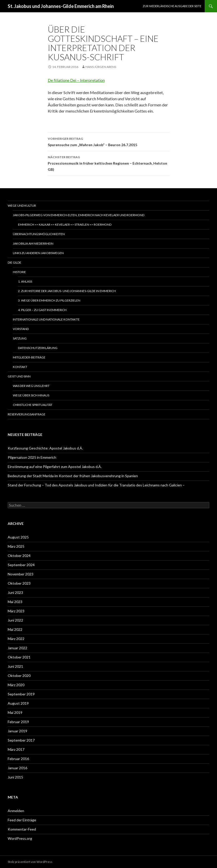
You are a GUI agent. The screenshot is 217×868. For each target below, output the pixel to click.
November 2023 (21, 574)
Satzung (20, 338)
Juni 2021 (15, 666)
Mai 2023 (15, 602)
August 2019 (18, 703)
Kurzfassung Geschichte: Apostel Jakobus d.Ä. (45, 448)
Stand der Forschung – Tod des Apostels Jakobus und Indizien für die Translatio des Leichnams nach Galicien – (96, 485)
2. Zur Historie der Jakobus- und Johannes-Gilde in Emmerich (67, 291)
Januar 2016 (17, 768)
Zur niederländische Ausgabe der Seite (172, 6)
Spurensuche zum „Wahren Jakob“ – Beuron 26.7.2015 (109, 141)
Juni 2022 (15, 620)
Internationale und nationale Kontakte (46, 319)
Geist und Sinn (19, 376)
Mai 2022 (15, 629)
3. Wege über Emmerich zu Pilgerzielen (49, 300)
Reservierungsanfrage (27, 414)
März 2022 (16, 639)
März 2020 (16, 685)
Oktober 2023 (19, 583)
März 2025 (16, 546)
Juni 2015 (15, 777)
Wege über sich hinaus (31, 395)
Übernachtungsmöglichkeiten (39, 234)
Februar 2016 (18, 759)
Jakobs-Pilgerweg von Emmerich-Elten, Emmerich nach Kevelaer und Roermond (79, 215)
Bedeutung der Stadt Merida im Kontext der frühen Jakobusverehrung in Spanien (73, 476)
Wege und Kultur (22, 206)
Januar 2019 (17, 731)
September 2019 (21, 694)
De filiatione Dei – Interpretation (76, 80)
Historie (19, 272)
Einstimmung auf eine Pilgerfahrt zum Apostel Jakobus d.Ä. (55, 467)
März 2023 (16, 611)
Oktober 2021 (19, 657)
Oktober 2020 (19, 676)
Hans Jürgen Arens (101, 67)
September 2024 (21, 565)
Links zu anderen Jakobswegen (38, 253)
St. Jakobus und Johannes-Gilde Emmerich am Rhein (61, 6)
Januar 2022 (17, 648)
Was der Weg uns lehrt (31, 386)
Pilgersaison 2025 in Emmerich (32, 457)
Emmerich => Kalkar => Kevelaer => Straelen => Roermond (65, 225)
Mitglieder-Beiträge (29, 357)
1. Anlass (25, 281)
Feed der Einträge (22, 820)
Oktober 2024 (19, 556)
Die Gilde (15, 262)
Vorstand (21, 329)
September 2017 (21, 740)
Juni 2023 (15, 592)
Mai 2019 (15, 712)
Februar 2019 (18, 722)
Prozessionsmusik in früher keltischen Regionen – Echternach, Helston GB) (109, 163)
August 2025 (18, 537)
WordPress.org (20, 838)
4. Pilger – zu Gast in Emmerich (42, 310)
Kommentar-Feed (22, 829)
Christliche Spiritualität (33, 405)
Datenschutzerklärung (38, 348)
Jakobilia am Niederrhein (33, 243)
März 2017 (16, 749)
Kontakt (20, 367)
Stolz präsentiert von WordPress (30, 862)
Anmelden (16, 811)
